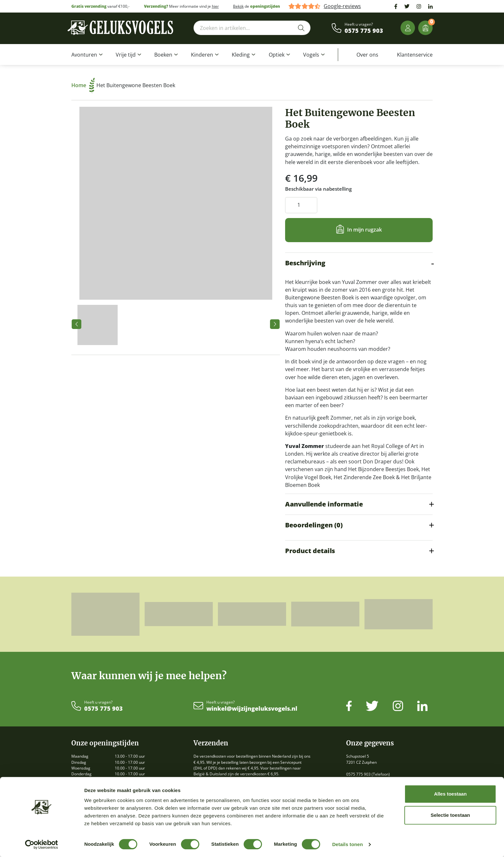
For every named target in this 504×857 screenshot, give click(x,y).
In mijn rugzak (364, 229)
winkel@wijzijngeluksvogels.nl (252, 709)
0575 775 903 (364, 31)
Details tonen (347, 844)
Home (83, 85)
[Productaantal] (301, 205)
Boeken (163, 55)
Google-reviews (342, 6)
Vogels (311, 55)
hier (215, 6)
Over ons (367, 55)
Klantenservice (415, 55)
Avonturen (84, 55)
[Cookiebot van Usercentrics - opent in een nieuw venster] (42, 844)
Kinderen (202, 55)
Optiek (277, 55)
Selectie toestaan (450, 815)
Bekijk (238, 6)
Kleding (241, 55)
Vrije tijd (126, 55)
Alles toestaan (450, 794)
